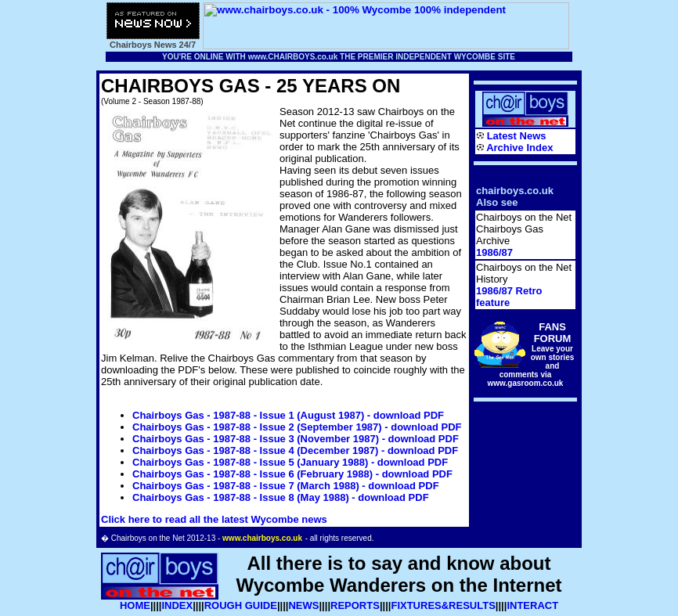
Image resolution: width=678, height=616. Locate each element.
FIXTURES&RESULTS (443, 605)
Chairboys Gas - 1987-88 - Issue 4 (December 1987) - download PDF (295, 450)
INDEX (177, 605)
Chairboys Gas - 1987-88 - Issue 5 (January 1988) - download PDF (290, 462)
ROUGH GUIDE (241, 605)
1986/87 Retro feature (509, 297)
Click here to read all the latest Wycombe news (214, 519)
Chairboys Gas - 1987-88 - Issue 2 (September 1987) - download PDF (297, 427)
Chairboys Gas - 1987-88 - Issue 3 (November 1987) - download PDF (296, 439)
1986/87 (494, 252)
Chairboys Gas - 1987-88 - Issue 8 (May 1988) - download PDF (281, 497)
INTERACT (532, 605)
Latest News (517, 136)
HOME (135, 605)
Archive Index (519, 148)
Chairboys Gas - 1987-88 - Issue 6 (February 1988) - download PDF (292, 474)
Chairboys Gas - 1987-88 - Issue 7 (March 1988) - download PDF (286, 486)
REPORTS (355, 605)
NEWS (303, 605)
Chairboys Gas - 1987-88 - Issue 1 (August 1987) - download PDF (288, 415)
